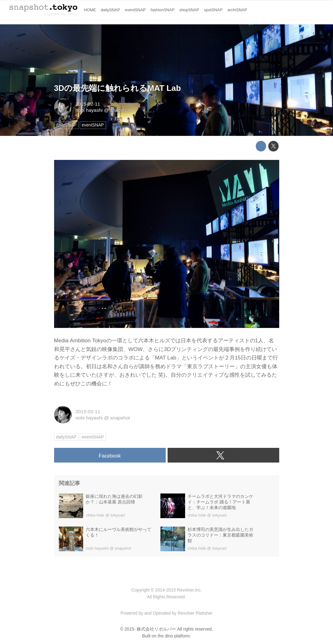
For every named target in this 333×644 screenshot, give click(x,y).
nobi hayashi (89, 110)
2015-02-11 (88, 104)
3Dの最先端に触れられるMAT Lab (118, 88)
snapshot (120, 110)
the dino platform (174, 636)
